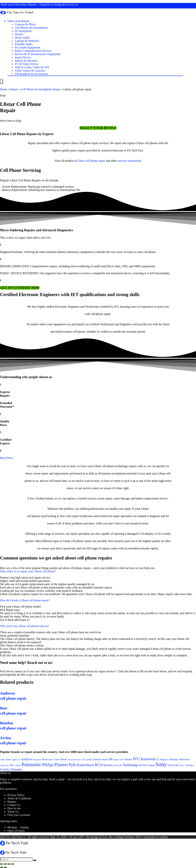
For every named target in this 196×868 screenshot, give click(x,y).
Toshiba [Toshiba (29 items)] (5, 770)
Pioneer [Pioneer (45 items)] (61, 765)
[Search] (35, 860)
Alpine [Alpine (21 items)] (8, 760)
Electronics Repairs (26, 4)
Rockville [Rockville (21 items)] (118, 765)
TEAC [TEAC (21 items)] (181, 765)
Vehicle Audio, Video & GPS (32, 67)
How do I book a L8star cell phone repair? (25, 600)
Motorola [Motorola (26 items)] (184, 759)
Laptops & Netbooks (27, 41)
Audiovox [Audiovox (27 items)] (27, 759)
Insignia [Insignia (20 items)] (116, 760)
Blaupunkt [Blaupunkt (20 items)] (38, 760)
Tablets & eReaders (26, 61)
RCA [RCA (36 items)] (99, 765)
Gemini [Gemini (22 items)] (89, 760)
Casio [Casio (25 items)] (56, 759)
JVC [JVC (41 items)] (136, 759)
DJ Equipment (23, 31)
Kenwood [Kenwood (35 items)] (148, 759)
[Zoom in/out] (13, 864)
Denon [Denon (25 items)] (64, 759)
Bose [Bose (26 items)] (45, 759)
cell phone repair (95, 161)
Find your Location (19, 815)
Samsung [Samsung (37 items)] (130, 765)
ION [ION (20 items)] (122, 760)
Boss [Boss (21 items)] (51, 760)
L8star (81, 161)
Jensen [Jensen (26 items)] (128, 759)
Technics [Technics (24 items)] (189, 765)
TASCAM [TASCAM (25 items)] (173, 765)
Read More (7, 458)
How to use (14, 808)
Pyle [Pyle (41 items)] (72, 765)
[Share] (5, 864)
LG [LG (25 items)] (157, 759)
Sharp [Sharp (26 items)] (152, 765)
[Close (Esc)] (1, 864)
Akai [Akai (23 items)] (2, 759)
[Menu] (1, 81)
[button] (98, 128)
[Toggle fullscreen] (9, 864)
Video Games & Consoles (30, 71)
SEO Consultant (145, 837)
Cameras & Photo (25, 24)
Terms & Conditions (19, 798)
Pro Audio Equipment (28, 47)
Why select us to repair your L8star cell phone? (28, 571)
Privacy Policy (16, 795)
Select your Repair (18, 21)
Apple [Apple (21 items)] (15, 760)
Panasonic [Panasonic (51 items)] (32, 764)
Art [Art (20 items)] (19, 760)
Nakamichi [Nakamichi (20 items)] (4, 765)
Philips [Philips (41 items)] (48, 765)
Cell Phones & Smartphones (31, 28)
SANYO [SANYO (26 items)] (143, 765)
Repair (14, 89)
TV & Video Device (27, 64)
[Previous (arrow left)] (1, 867)
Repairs (12, 802)
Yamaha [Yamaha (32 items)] (16, 769)
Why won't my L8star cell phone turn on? (24, 626)
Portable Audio (24, 44)
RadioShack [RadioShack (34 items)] (85, 765)
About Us (13, 812)
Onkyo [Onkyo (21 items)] (18, 765)
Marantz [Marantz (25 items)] (174, 759)
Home (4, 89)
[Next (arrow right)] (5, 867)
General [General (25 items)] (97, 759)
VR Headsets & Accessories (31, 74)
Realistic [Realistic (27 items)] (108, 765)
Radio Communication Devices (33, 51)
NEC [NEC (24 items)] (12, 765)
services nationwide (129, 161)
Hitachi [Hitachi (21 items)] (105, 760)
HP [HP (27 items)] (111, 759)
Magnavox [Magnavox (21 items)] (164, 760)
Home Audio (22, 38)
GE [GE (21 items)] (83, 760)
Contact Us (14, 805)
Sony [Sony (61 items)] (161, 764)
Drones (19, 34)
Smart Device (23, 57)
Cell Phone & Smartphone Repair (41, 89)
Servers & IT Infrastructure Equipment (38, 54)
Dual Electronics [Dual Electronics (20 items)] (74, 760)
